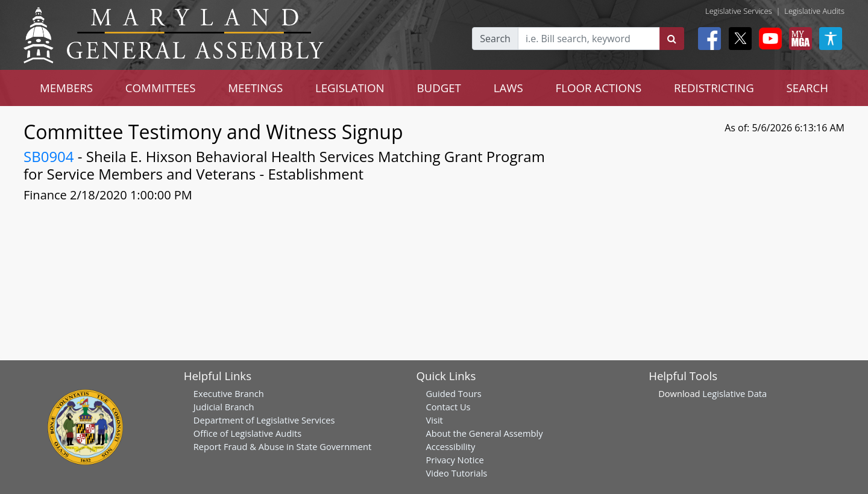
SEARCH (807, 88)
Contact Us (448, 407)
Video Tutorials (456, 473)
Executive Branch (229, 393)
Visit (434, 420)
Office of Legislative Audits (247, 433)
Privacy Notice (454, 460)
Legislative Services (739, 11)
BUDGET (439, 88)
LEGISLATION (350, 88)
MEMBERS (66, 88)
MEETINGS (255, 88)
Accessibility (450, 446)
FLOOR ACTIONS (599, 88)
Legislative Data (734, 393)
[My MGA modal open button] (798, 39)
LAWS (508, 88)
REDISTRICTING (714, 88)
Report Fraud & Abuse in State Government (282, 446)
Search (495, 39)
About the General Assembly (484, 433)
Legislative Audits (814, 11)
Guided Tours (453, 393)
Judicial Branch (224, 407)
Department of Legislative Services (264, 420)
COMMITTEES (161, 88)
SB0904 (49, 156)
